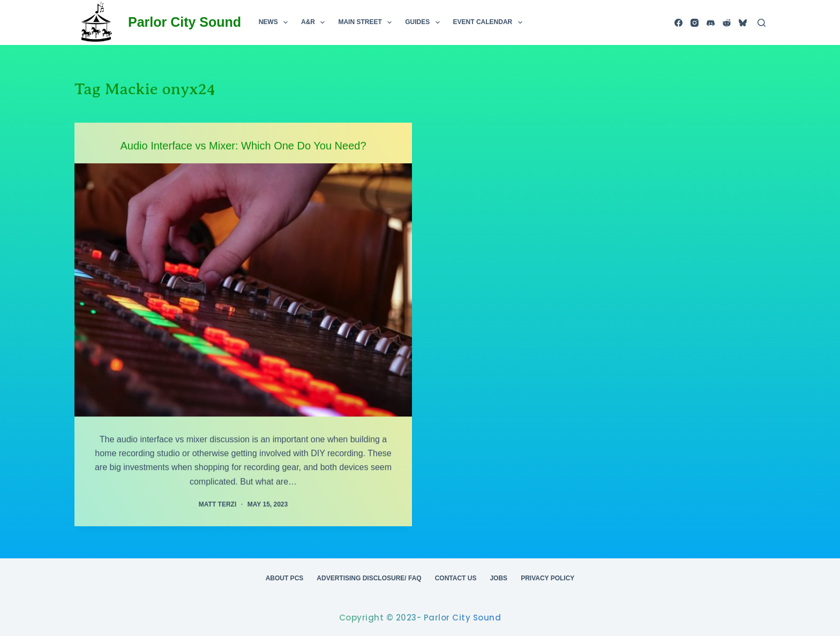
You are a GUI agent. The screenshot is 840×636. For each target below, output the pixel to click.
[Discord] (711, 23)
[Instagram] (695, 23)
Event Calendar (490, 22)
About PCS (285, 578)
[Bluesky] (743, 23)
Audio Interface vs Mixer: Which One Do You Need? (243, 146)
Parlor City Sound (185, 22)
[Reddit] (727, 23)
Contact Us (456, 578)
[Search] (762, 23)
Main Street (367, 22)
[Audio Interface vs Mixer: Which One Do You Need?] (243, 290)
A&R (315, 22)
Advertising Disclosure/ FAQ (369, 578)
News (275, 22)
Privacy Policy (547, 578)
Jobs (498, 578)
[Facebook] (678, 23)
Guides (424, 22)
